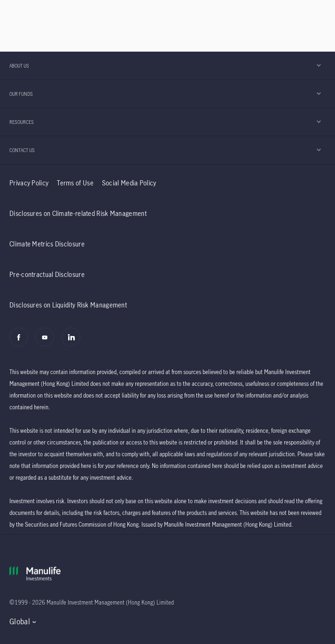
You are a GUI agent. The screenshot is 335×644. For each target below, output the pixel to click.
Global (20, 621)
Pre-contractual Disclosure (47, 274)
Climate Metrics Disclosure (47, 244)
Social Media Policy (129, 183)
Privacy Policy (29, 183)
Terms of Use (75, 183)
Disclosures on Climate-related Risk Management (78, 213)
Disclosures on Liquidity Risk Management (68, 305)
